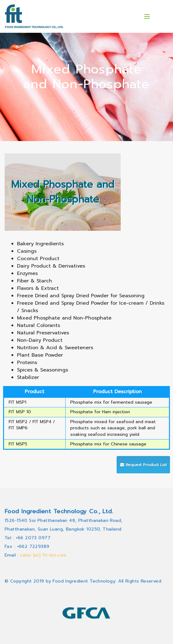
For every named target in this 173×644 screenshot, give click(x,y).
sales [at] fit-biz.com (43, 591)
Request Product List (143, 472)
